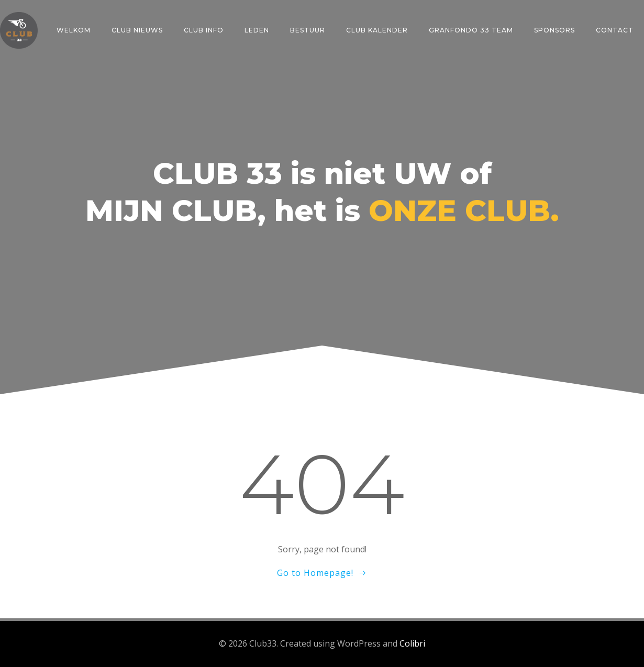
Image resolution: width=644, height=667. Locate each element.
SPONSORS (554, 30)
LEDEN (257, 30)
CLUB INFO (204, 30)
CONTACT (615, 30)
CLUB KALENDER (377, 30)
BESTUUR (308, 30)
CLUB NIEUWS (137, 30)
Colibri (412, 643)
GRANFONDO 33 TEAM (471, 30)
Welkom (74, 30)
